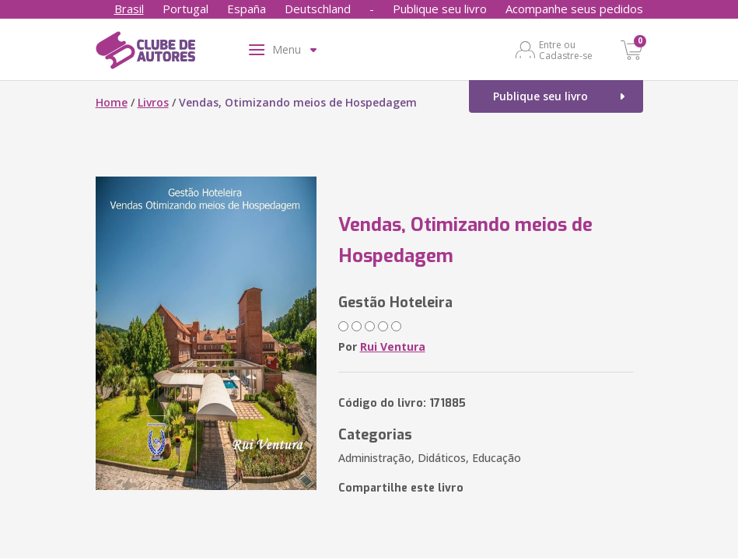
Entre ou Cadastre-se (566, 50)
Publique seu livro (440, 9)
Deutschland (318, 9)
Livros (153, 102)
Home (112, 102)
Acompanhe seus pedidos (574, 9)
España (247, 9)
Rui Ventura (393, 346)
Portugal (185, 9)
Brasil (129, 9)
